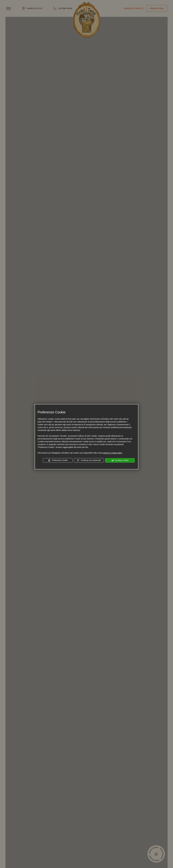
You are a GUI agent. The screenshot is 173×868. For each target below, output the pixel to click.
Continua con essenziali (89, 460)
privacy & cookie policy (113, 453)
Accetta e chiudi (120, 460)
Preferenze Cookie (58, 460)
